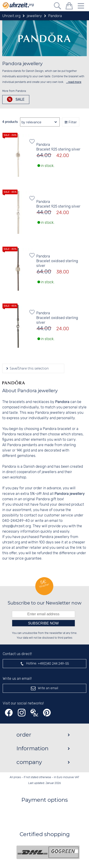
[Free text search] (57, 7)
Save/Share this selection (29, 368)
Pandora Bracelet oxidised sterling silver (57, 261)
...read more (74, 82)
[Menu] (81, 7)
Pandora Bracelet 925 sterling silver (58, 147)
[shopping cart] (69, 7)
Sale (20, 99)
